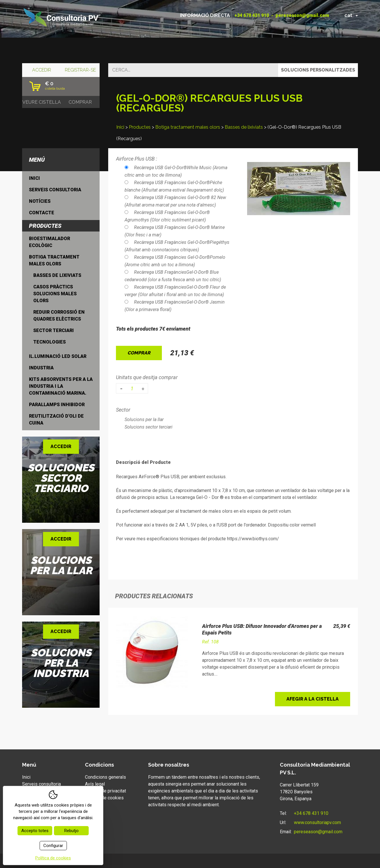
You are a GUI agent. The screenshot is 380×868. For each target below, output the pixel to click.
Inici (120, 127)
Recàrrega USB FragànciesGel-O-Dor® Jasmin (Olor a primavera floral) (175, 306)
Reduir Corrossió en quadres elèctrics (59, 316)
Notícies (40, 201)
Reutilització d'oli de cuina (56, 419)
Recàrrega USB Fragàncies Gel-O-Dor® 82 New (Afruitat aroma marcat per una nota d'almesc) (175, 201)
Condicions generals (105, 777)
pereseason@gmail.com (302, 15)
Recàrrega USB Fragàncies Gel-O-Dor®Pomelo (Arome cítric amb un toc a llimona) (175, 261)
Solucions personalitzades (318, 70)
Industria (41, 368)
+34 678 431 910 (252, 15)
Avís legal (95, 784)
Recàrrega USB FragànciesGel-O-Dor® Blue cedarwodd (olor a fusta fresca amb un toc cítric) (173, 276)
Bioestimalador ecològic (50, 242)
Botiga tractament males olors (188, 127)
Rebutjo (71, 831)
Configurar (53, 846)
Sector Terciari (54, 330)
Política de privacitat (105, 791)
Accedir (42, 70)
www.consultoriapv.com (317, 822)
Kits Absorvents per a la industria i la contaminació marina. (61, 386)
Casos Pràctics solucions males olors (55, 294)
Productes (140, 127)
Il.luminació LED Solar (58, 356)
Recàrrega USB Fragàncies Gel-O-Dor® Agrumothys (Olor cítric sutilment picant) (167, 216)
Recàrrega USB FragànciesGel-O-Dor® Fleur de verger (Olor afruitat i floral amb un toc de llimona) (175, 291)
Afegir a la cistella (313, 699)
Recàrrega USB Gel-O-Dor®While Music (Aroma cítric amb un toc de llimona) (176, 171)
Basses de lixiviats (244, 127)
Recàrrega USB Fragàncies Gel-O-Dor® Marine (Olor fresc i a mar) (175, 231)
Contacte (42, 213)
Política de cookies (104, 798)
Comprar (139, 353)
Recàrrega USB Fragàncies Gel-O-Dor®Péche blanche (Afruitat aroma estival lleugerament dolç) (174, 186)
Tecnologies (50, 342)
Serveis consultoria (55, 190)
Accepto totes (35, 831)
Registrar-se (80, 70)
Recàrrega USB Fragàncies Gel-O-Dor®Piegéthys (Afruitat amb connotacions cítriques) (177, 246)
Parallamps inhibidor (57, 405)
